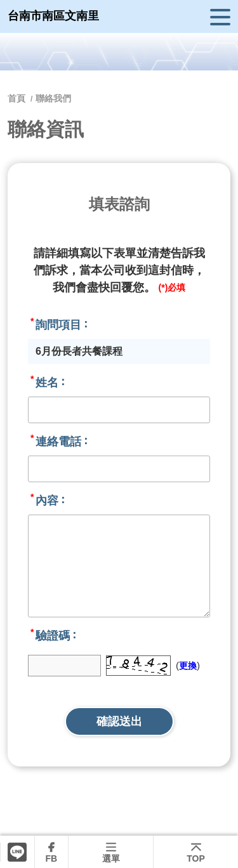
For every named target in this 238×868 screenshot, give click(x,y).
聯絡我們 (53, 98)
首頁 (18, 98)
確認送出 (119, 721)
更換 (188, 666)
